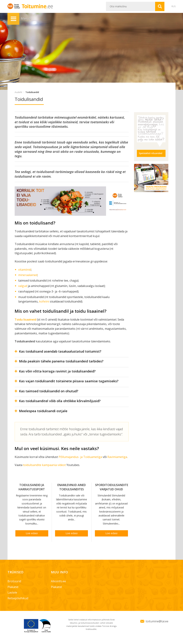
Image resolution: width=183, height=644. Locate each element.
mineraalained (28, 275)
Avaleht (18, 92)
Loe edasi (32, 533)
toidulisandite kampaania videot (44, 465)
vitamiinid (25, 270)
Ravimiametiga (117, 457)
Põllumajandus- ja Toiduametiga (80, 457)
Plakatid (13, 587)
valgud (23, 286)
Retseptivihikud (18, 598)
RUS (174, 6)
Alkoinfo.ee (58, 581)
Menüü (13, 19)
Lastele (12, 592)
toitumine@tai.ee (157, 621)
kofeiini (44, 301)
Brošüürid (14, 581)
